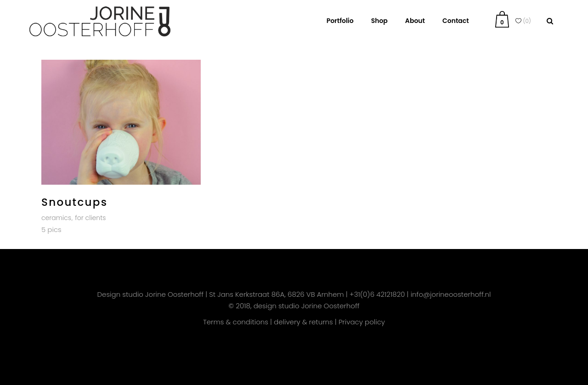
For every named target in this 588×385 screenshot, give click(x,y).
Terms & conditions (236, 322)
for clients (90, 218)
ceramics (56, 218)
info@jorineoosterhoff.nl (451, 294)
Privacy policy (362, 322)
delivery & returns (303, 322)
